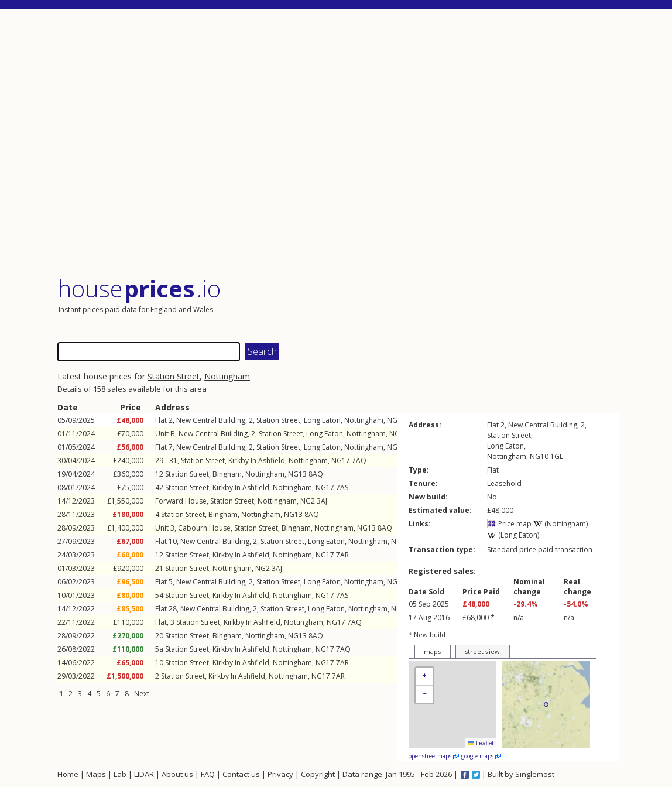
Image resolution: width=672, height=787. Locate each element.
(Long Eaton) (513, 535)
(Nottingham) (560, 524)
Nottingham (227, 376)
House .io (139, 288)
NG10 (396, 420)
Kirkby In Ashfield (257, 461)
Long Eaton (322, 420)
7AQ (359, 461)
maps (432, 651)
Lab (120, 774)
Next (142, 694)
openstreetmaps (434, 756)
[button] (424, 677)
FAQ (208, 774)
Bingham (227, 474)
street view (482, 651)
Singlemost (535, 774)
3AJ (322, 501)
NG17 (341, 461)
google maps (481, 756)
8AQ (316, 474)
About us (177, 774)
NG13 (297, 474)
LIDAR (144, 774)
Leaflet (481, 743)
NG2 (308, 501)
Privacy (280, 774)
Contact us (241, 774)
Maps (96, 774)
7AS (342, 487)
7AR (342, 555)
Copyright (318, 774)
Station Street (174, 376)
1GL (557, 456)
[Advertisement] (338, 143)
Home (68, 774)
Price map (509, 524)
